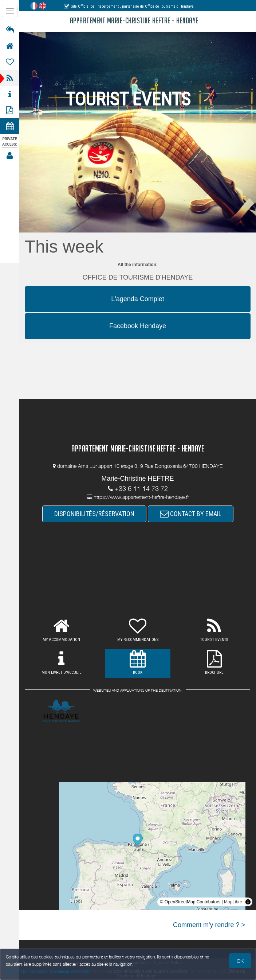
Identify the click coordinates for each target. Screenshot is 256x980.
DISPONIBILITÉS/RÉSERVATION (94, 514)
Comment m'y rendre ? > (209, 925)
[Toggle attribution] (248, 902)
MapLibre (233, 902)
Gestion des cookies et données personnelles (48, 971)
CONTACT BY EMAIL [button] (191, 514)
